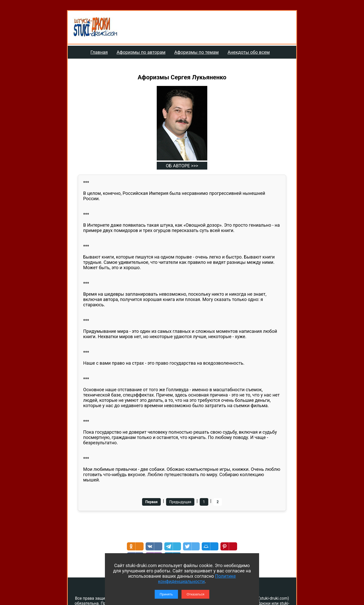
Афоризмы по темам (197, 52)
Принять (166, 594)
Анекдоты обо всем (249, 52)
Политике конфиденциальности (197, 579)
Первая (152, 502)
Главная (99, 52)
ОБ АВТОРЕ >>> (182, 166)
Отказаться (195, 594)
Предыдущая (180, 502)
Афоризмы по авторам (141, 52)
